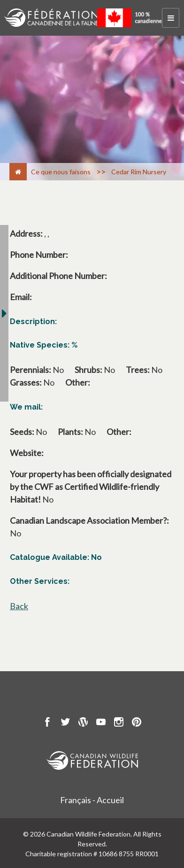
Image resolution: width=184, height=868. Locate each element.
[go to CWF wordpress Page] (83, 723)
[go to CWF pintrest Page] (137, 723)
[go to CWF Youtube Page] (101, 723)
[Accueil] (18, 172)
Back (19, 606)
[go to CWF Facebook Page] (47, 723)
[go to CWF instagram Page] (119, 723)
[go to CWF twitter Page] (65, 723)
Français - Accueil (92, 800)
